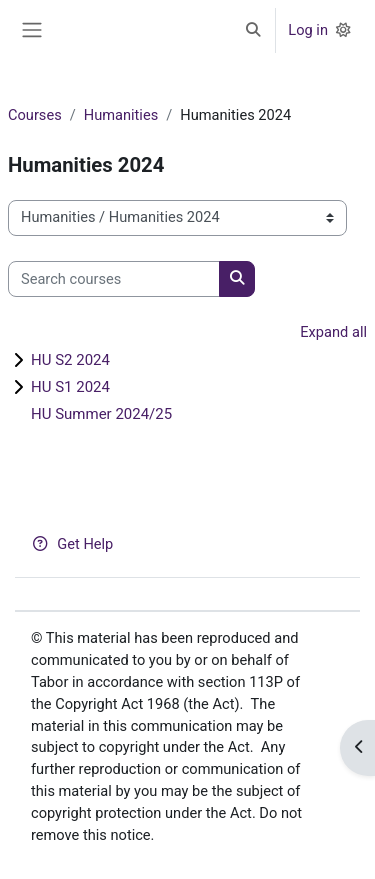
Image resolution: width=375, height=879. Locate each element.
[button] (253, 30)
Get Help (72, 544)
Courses (35, 115)
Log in (308, 30)
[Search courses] (114, 279)
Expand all (333, 332)
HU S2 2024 (70, 360)
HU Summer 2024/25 (101, 414)
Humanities (121, 115)
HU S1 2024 (70, 387)
